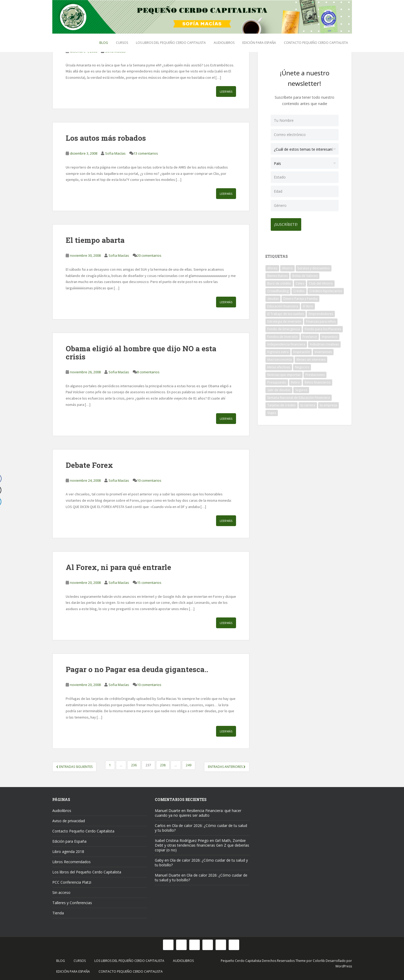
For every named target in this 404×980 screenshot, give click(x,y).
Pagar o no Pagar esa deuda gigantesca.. (137, 669)
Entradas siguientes (74, 767)
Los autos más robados (106, 138)
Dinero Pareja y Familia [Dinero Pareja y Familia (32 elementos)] (300, 297)
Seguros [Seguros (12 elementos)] (301, 388)
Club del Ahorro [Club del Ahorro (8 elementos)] (321, 282)
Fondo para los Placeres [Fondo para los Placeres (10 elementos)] (323, 327)
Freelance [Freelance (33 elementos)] (310, 335)
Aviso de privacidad (69, 821)
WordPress (344, 966)
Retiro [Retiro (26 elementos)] (295, 381)
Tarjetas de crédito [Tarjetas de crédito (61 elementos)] (282, 404)
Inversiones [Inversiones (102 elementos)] (323, 350)
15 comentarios (149, 583)
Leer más (226, 91)
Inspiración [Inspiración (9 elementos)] (302, 350)
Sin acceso (61, 892)
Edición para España (259, 43)
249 (189, 765)
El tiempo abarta (95, 240)
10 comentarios (149, 480)
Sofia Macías (115, 153)
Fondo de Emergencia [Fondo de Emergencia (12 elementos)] (284, 327)
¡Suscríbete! (288, 223)
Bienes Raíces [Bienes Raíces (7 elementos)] (277, 274)
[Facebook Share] (6, 479)
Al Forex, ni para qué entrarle (118, 567)
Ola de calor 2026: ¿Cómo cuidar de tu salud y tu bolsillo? (201, 828)
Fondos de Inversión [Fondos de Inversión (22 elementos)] (283, 335)
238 (163, 765)
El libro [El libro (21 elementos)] (308, 305)
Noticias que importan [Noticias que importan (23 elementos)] (284, 373)
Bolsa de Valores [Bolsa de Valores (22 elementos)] (305, 274)
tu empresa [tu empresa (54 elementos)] (328, 404)
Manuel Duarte (168, 811)
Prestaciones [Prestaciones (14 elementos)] (315, 373)
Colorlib (319, 961)
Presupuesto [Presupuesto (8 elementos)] (277, 381)
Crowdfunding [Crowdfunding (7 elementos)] (278, 289)
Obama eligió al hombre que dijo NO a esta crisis (141, 353)
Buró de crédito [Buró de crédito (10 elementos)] (279, 282)
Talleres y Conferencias (72, 903)
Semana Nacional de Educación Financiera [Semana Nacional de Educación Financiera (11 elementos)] (299, 396)
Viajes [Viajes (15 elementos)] (272, 411)
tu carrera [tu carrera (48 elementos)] (308, 404)
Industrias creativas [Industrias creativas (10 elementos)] (324, 343)
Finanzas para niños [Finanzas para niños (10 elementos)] (321, 320)
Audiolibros (224, 43)
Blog (104, 43)
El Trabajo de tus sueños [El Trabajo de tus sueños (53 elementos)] (286, 312)
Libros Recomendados (71, 862)
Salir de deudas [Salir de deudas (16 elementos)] (279, 388)
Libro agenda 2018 (68, 851)
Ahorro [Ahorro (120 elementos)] (287, 267)
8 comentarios (148, 372)
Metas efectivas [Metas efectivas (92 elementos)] (279, 366)
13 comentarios (146, 153)
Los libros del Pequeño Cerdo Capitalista (171, 43)
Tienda (58, 913)
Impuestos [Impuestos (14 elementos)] (330, 335)
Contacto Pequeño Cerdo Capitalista (316, 43)
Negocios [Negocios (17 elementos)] (302, 366)
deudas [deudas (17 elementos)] (273, 297)
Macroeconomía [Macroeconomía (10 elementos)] (280, 358)
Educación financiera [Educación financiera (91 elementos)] (283, 305)
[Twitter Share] (6, 490)
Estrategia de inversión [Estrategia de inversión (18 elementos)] (284, 320)
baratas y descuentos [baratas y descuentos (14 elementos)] (314, 267)
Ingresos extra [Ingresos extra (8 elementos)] (278, 350)
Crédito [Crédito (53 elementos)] (299, 289)
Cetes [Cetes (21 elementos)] (300, 282)
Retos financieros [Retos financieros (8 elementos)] (318, 381)
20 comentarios (149, 255)
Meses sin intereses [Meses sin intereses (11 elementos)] (311, 358)
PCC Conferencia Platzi (72, 882)
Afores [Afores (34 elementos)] (272, 267)
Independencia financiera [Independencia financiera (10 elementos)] (286, 343)
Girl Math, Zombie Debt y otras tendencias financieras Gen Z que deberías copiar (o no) (202, 845)
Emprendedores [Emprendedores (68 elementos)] (321, 312)
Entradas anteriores (227, 767)
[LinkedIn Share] (6, 502)
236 (134, 765)
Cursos (122, 43)
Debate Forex (89, 465)
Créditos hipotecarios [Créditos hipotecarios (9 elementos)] (326, 289)
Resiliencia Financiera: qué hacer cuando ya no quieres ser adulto (198, 813)
